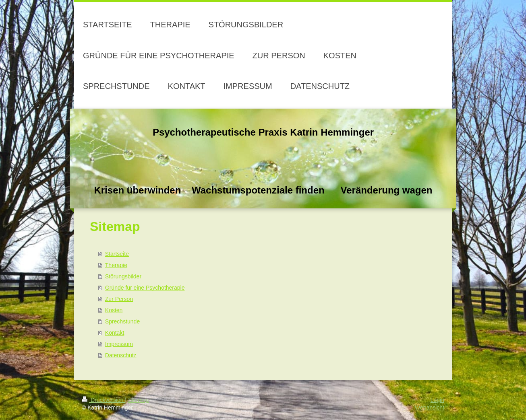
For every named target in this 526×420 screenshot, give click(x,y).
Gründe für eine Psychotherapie (145, 288)
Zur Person (119, 299)
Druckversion (103, 400)
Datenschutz (121, 355)
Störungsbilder (123, 276)
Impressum (119, 344)
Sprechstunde (122, 321)
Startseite (117, 254)
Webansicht (430, 408)
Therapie (116, 265)
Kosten (114, 310)
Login (437, 400)
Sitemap (138, 400)
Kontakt (115, 333)
